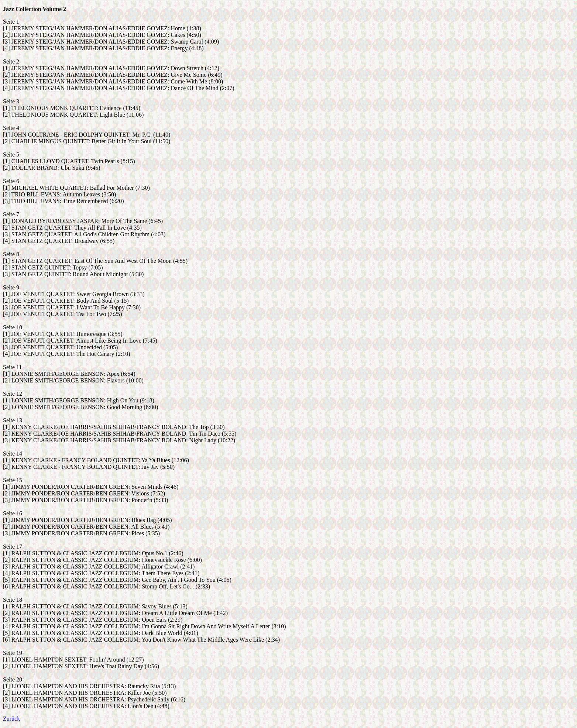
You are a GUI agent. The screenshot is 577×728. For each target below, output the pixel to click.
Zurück (11, 719)
